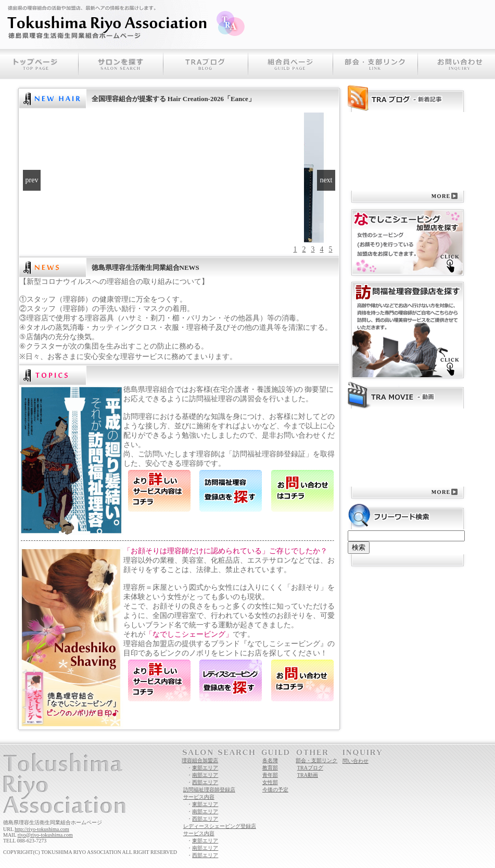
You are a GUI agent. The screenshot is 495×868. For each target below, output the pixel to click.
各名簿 (270, 760)
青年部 (270, 775)
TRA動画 (308, 775)
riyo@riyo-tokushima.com (45, 835)
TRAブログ (310, 768)
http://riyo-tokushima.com (42, 829)
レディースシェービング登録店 (220, 826)
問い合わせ (356, 761)
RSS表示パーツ (350, 190)
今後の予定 (275, 790)
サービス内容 (199, 797)
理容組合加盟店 (200, 760)
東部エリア (205, 768)
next (326, 180)
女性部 (270, 782)
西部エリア (205, 782)
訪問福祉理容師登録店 (209, 790)
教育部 (270, 768)
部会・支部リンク (316, 760)
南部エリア (205, 775)
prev (32, 180)
